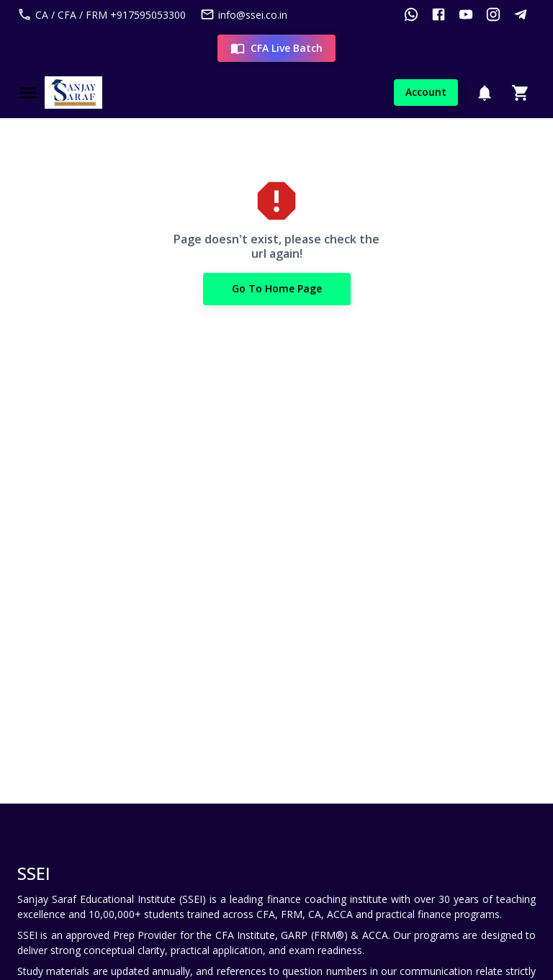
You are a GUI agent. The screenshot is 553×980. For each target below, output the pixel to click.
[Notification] (485, 93)
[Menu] (28, 93)
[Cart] (521, 93)
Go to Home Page (277, 289)
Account (426, 93)
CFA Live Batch (276, 48)
